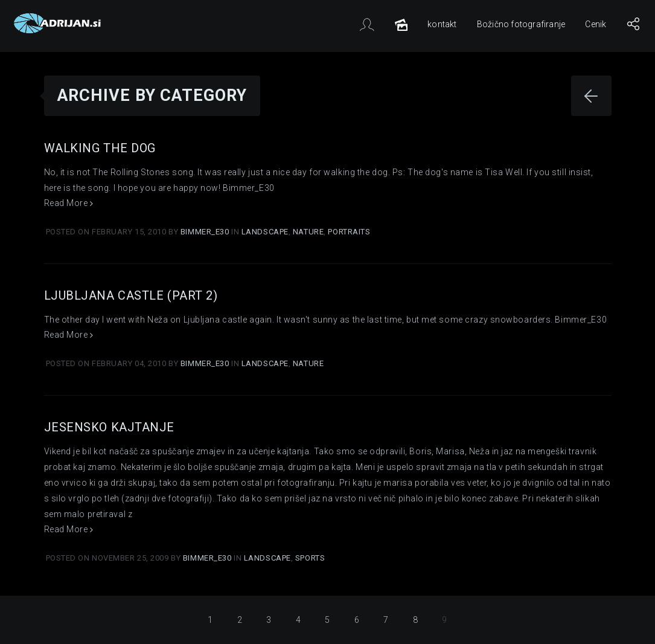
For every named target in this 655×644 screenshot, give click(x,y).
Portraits (349, 232)
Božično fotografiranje (521, 24)
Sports (310, 558)
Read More (69, 203)
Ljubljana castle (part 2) (131, 295)
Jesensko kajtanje (110, 427)
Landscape (265, 232)
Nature (308, 232)
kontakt (442, 24)
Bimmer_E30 (206, 232)
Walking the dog (100, 148)
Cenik (596, 24)
